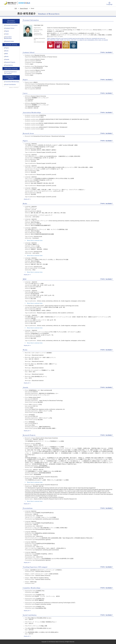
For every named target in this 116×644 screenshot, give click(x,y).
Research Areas (9, 41)
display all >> (28, 199)
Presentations (9, 65)
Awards (7, 59)
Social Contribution (10, 85)
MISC (6, 54)
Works (7, 57)
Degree (7, 31)
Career (7, 34)
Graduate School (10, 28)
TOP (16, 8)
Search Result (24, 8)
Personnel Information (11, 25)
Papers (7, 48)
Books (7, 51)
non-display (109, 52)
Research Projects (10, 62)
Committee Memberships (12, 82)
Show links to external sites (34, 240)
